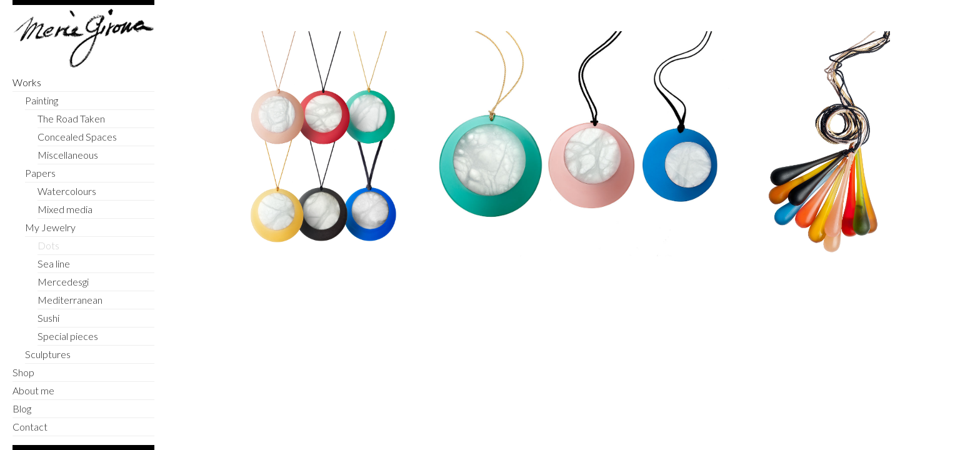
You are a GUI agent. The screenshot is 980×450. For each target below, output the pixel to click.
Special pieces (68, 336)
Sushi (48, 318)
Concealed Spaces (77, 137)
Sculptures (48, 354)
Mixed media (65, 209)
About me (33, 390)
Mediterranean (70, 300)
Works (27, 82)
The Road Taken (71, 118)
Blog (22, 408)
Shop (23, 372)
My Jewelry (50, 227)
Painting (42, 100)
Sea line (54, 263)
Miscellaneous (68, 155)
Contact (30, 427)
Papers (40, 173)
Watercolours (67, 191)
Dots (48, 245)
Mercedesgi (63, 282)
